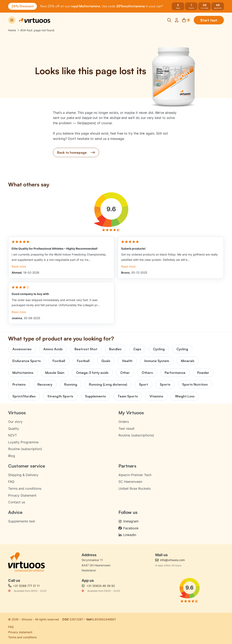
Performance (175, 373)
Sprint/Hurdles (24, 396)
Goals (106, 361)
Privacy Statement (22, 495)
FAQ (11, 482)
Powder (203, 373)
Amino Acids (53, 349)
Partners (127, 466)
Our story (15, 422)
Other (125, 373)
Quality (14, 429)
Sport (143, 384)
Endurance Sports (27, 361)
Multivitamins (23, 373)
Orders (124, 422)
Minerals (188, 361)
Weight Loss (185, 396)
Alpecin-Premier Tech (135, 475)
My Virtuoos (131, 413)
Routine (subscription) (25, 449)
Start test (209, 20)
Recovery (45, 384)
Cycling (159, 349)
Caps (137, 349)
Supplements (95, 396)
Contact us (17, 502)
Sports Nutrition (195, 384)
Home (12, 30)
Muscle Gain (55, 373)
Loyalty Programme (23, 442)
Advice (15, 512)
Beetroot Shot (86, 349)
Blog (12, 456)
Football (59, 361)
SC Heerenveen (130, 482)
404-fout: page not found (37, 30)
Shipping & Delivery (23, 475)
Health (127, 361)
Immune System (157, 361)
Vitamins (156, 396)
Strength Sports (60, 396)
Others (147, 373)
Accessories (22, 349)
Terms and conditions (25, 488)
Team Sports (128, 396)
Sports (165, 384)
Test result (126, 429)
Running (71, 384)
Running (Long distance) (108, 384)
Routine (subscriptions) (136, 435)
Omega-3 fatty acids (92, 373)
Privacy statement (20, 632)
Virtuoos (17, 413)
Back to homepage (76, 152)
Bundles (115, 349)
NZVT (13, 435)
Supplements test (22, 521)
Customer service (27, 466)
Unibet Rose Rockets (135, 488)
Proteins (19, 384)
